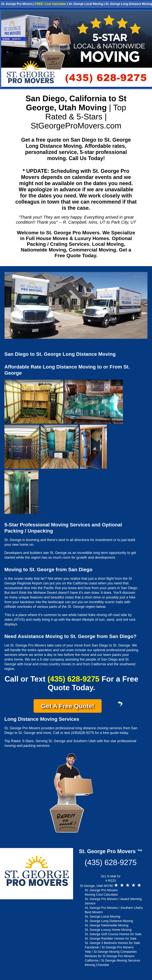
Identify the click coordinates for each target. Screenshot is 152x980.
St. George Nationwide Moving (107, 925)
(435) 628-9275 (74, 679)
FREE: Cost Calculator (51, 4)
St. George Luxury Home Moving (108, 930)
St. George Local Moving (86, 4)
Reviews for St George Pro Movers (110, 956)
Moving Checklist (97, 965)
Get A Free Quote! (71, 705)
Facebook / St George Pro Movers (109, 947)
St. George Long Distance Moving (109, 921)
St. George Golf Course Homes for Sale (113, 934)
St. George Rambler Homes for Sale (111, 938)
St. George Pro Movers (17, 4)
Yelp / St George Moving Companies (111, 952)
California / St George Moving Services (112, 960)
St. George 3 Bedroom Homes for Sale (112, 943)
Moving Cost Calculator (101, 895)
